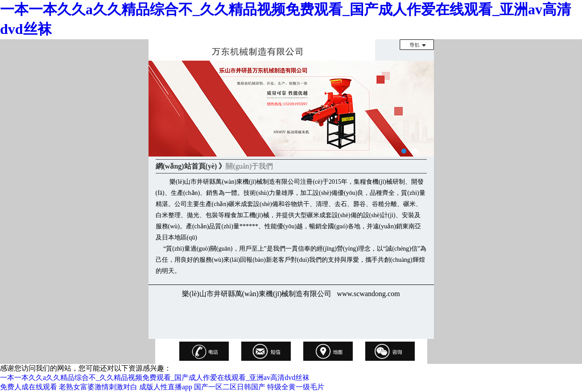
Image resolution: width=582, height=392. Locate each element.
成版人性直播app (166, 387)
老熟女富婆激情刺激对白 (98, 387)
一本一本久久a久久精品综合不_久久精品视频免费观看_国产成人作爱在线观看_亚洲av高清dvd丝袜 (155, 378)
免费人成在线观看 (29, 387)
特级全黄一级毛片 (296, 387)
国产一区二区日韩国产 (230, 387)
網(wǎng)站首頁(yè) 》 (191, 166)
